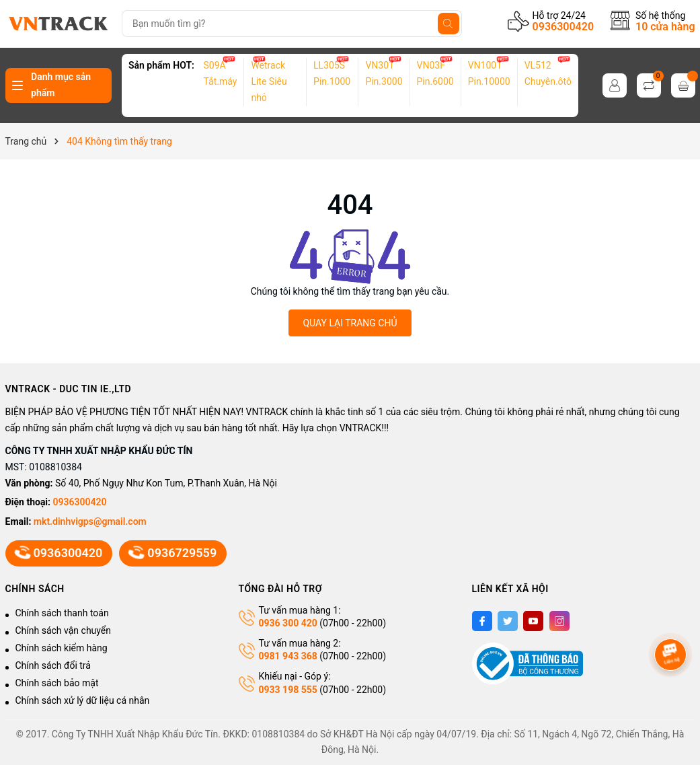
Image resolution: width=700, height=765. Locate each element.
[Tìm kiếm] (449, 24)
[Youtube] (533, 621)
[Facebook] (482, 621)
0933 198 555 (288, 690)
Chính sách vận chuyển (64, 630)
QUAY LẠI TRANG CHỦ (350, 323)
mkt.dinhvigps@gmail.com (90, 521)
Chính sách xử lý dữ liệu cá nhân (83, 700)
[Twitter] (508, 621)
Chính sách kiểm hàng (62, 648)
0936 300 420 (288, 623)
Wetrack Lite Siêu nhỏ (269, 81)
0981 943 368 (288, 656)
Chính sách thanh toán (62, 613)
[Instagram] (559, 621)
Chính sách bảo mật (57, 683)
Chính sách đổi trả (53, 665)
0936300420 (563, 27)
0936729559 (173, 553)
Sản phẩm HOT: (161, 65)
